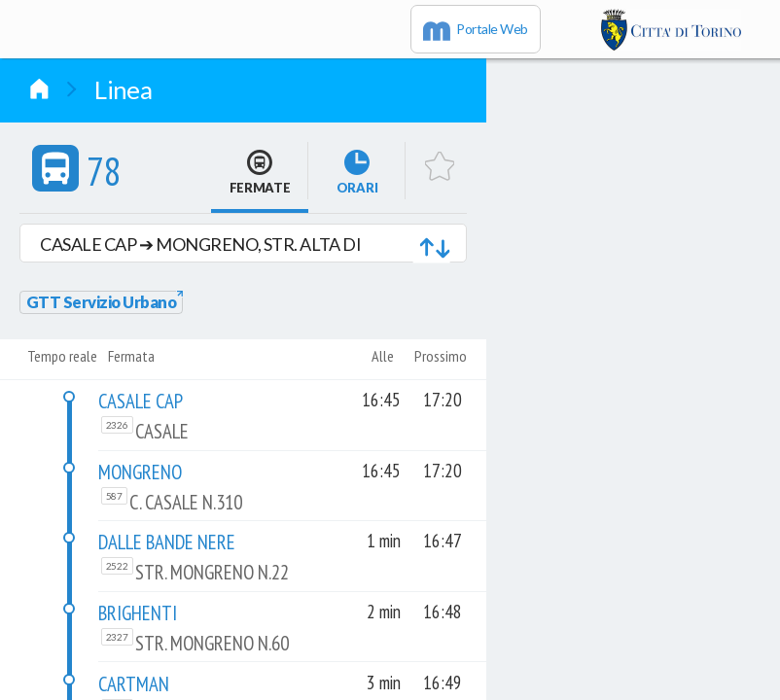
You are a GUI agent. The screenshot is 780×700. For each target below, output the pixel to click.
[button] (243, 243)
